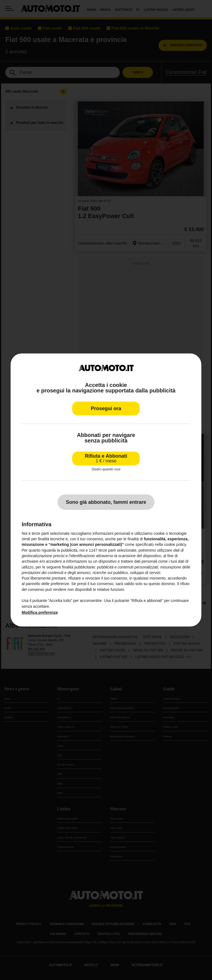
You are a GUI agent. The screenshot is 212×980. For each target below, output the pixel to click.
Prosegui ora (106, 408)
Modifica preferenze (40, 612)
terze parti (107, 550)
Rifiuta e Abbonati (106, 458)
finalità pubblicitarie (79, 567)
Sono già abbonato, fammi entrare (106, 502)
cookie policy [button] (175, 544)
